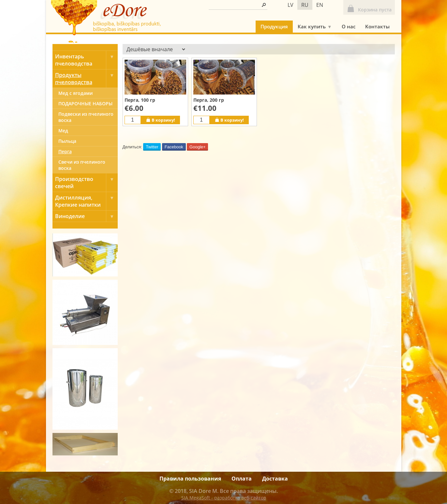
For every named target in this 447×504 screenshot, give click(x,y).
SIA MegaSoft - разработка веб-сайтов (224, 498)
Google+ (198, 147)
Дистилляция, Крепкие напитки (86, 201)
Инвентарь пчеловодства (86, 60)
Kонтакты (377, 26)
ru (305, 5)
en (320, 5)
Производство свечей (86, 183)
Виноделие (86, 216)
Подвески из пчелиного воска (86, 117)
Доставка (275, 479)
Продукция (274, 26)
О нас (349, 26)
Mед (63, 131)
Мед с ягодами (75, 93)
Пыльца (67, 141)
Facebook (174, 147)
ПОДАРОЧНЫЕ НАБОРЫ (85, 104)
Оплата (242, 479)
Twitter (152, 147)
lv (291, 5)
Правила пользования (190, 479)
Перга (65, 151)
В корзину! (160, 120)
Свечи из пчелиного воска (82, 165)
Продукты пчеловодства (86, 79)
